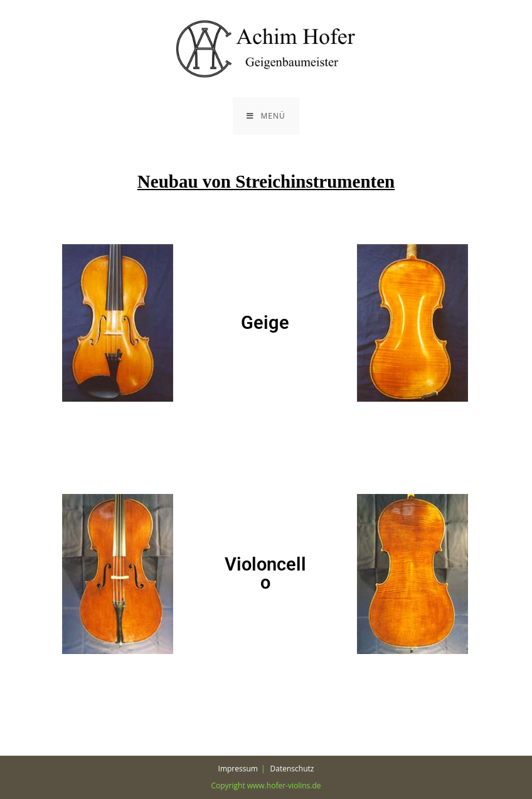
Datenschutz (292, 769)
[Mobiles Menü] (266, 116)
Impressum (238, 769)
